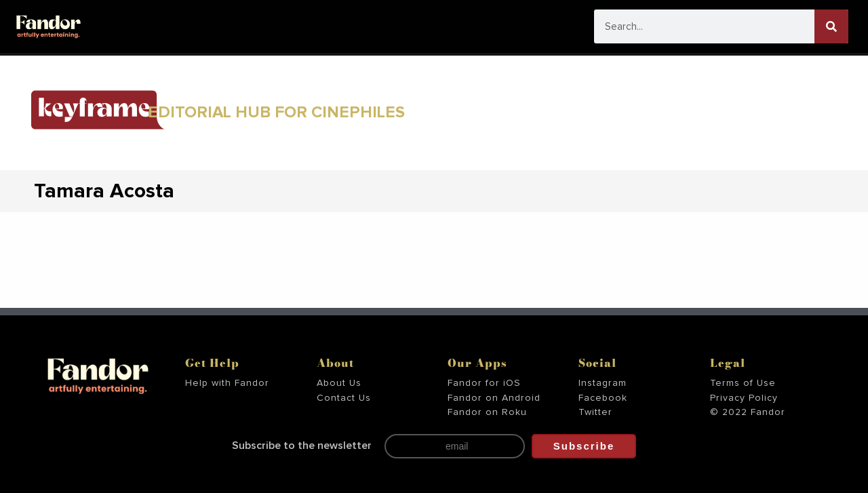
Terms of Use (743, 383)
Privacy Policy (744, 398)
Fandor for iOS (484, 383)
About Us (339, 383)
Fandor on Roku (487, 412)
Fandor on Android (494, 398)
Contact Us (344, 398)
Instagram (603, 383)
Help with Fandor (227, 383)
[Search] (831, 26)
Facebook (603, 398)
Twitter (595, 412)
